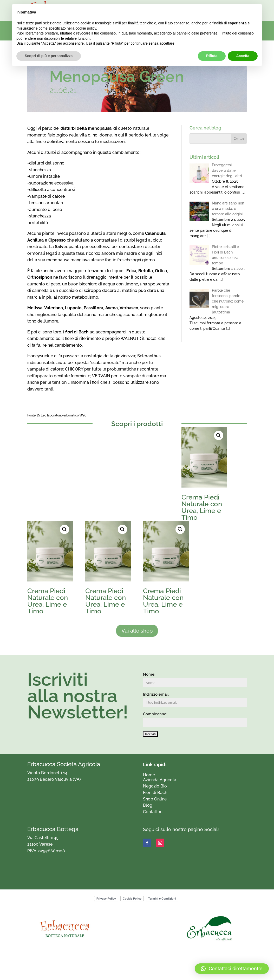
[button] (219, 435)
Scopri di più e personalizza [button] (49, 56)
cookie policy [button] (86, 28)
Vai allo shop (137, 631)
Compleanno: (155, 714)
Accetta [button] (243, 56)
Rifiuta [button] (212, 56)
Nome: (149, 674)
